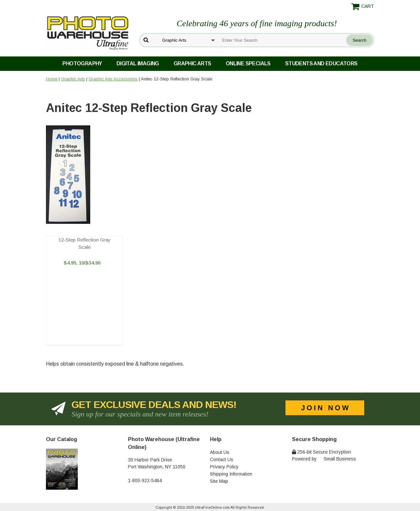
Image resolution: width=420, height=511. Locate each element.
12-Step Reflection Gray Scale (84, 244)
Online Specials (248, 64)
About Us (220, 452)
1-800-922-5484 (145, 480)
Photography (82, 64)
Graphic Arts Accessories (113, 79)
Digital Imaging (138, 64)
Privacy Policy (224, 467)
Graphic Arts (192, 64)
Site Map (219, 481)
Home (52, 79)
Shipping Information (231, 474)
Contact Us (222, 459)
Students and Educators (321, 64)
